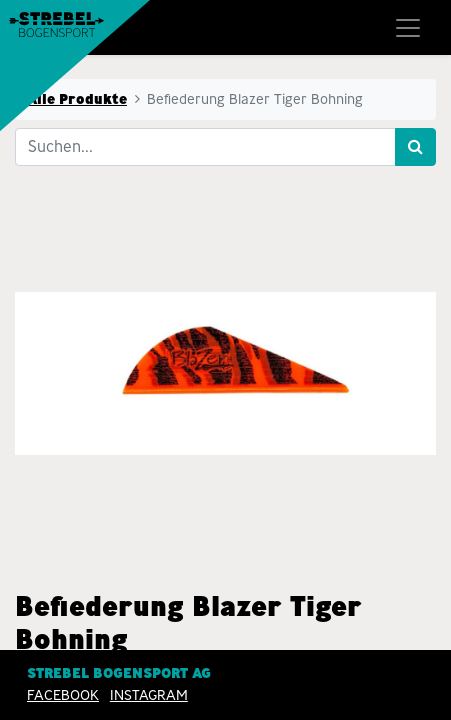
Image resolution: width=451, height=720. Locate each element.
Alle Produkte (77, 99)
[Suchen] (415, 147)
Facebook (63, 695)
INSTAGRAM (149, 695)
